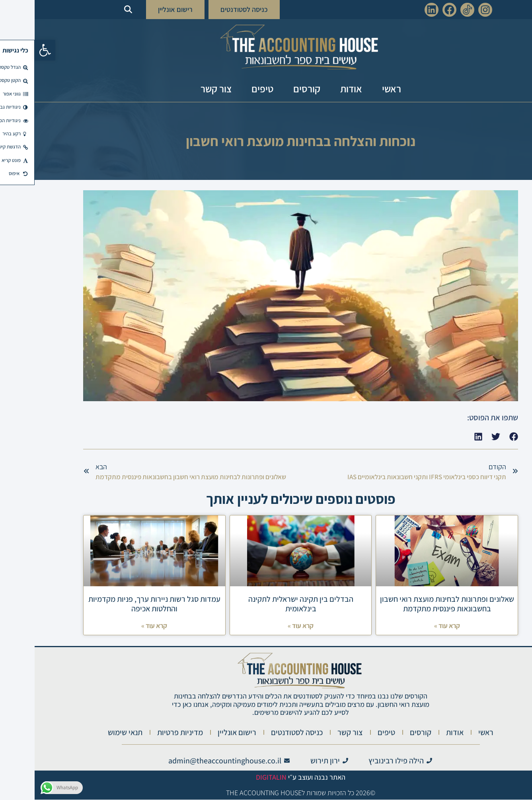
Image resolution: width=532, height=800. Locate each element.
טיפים (228, 89)
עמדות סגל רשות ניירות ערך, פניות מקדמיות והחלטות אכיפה (120, 604)
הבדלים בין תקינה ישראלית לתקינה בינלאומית (266, 604)
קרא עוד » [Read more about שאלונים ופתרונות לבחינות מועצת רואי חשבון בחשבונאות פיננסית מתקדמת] (412, 626)
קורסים (272, 89)
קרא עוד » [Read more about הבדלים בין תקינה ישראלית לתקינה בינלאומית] (266, 626)
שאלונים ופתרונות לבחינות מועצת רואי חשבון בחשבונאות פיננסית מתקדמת (412, 604)
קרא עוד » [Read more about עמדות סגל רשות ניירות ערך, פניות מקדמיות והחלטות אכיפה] (120, 626)
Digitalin (237, 778)
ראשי (357, 89)
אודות (317, 89)
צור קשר (181, 89)
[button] (10, 50)
